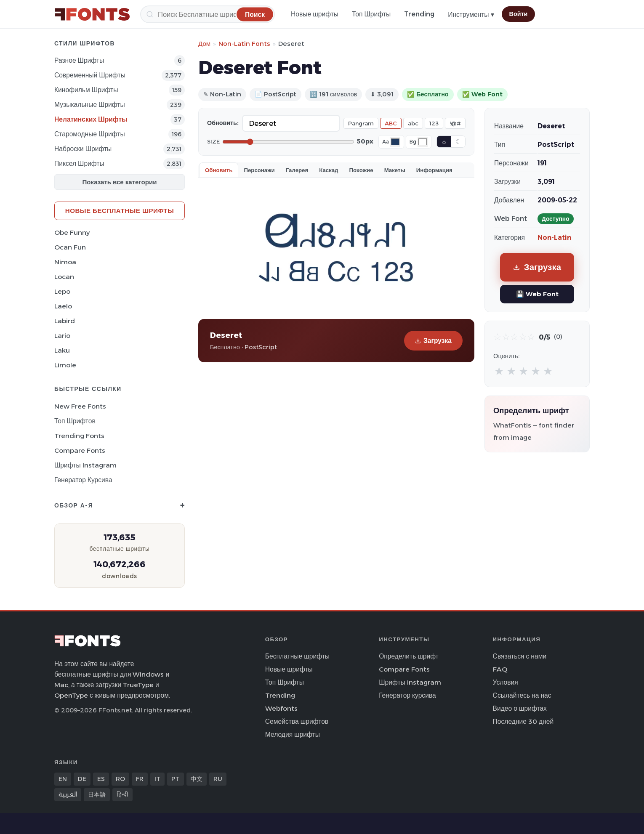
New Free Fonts (80, 406)
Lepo (62, 291)
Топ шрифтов (75, 421)
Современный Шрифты (90, 75)
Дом (204, 44)
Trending (419, 14)
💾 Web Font (537, 294)
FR (140, 779)
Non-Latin (554, 238)
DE (82, 779)
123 (434, 123)
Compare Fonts (80, 450)
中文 (197, 779)
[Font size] (288, 142)
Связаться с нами (520, 656)
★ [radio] (499, 371)
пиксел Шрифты (79, 163)
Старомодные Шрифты (90, 134)
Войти (519, 14)
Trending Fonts (79, 436)
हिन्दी (122, 794)
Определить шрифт (409, 656)
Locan (64, 277)
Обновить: (223, 123)
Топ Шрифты (371, 14)
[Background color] (423, 142)
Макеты (395, 170)
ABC (391, 123)
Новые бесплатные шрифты (120, 211)
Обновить (219, 170)
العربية (68, 794)
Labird (65, 321)
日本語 (97, 794)
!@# (455, 123)
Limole (65, 365)
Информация (434, 170)
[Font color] (395, 142)
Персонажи (259, 170)
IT (157, 779)
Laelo (63, 306)
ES (101, 779)
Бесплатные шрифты (297, 656)
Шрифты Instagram (85, 465)
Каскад (329, 170)
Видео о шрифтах (520, 708)
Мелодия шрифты (293, 734)
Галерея (297, 170)
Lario (62, 336)
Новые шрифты (315, 14)
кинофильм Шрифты (86, 90)
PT (176, 779)
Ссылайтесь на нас (522, 695)
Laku (62, 350)
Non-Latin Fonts (244, 44)
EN (63, 779)
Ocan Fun (70, 247)
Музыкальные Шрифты (90, 105)
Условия (506, 682)
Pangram (361, 123)
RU (218, 779)
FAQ (500, 669)
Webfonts (281, 708)
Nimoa (65, 262)
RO (120, 779)
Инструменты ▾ (471, 15)
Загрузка (433, 341)
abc (413, 123)
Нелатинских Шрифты (91, 119)
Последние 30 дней (523, 721)
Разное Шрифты (79, 60)
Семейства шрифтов (297, 721)
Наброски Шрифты (83, 149)
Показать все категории (120, 182)
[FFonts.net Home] (92, 14)
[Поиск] (208, 14)
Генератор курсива (83, 480)
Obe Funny (72, 232)
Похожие (361, 170)
